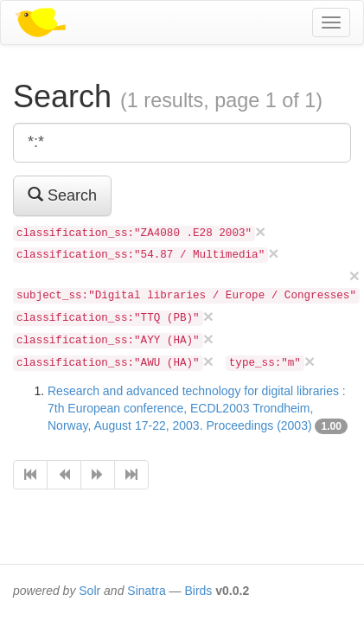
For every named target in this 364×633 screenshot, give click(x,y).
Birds (198, 591)
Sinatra (146, 591)
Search (62, 195)
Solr (89, 591)
